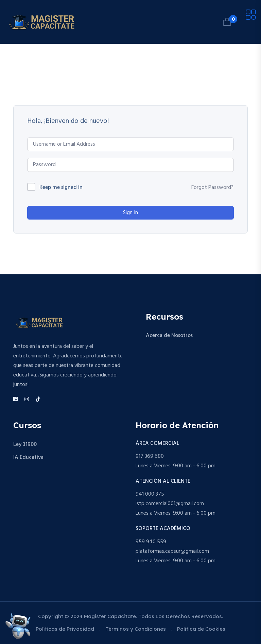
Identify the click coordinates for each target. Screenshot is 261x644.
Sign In (130, 213)
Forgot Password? (212, 188)
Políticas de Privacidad (65, 629)
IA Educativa (28, 457)
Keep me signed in (61, 188)
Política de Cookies (201, 629)
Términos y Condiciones (136, 629)
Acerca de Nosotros (169, 336)
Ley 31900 (25, 445)
